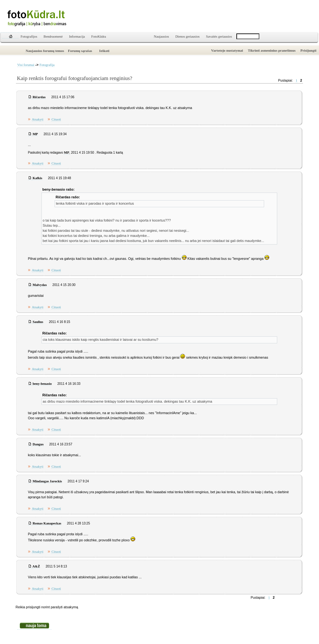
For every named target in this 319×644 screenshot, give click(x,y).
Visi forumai (26, 65)
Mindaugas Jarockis (47, 481)
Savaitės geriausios (219, 37)
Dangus (38, 444)
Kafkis (37, 178)
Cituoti (56, 119)
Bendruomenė (53, 37)
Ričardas (39, 97)
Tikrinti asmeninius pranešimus (272, 50)
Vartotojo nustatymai (227, 50)
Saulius (38, 322)
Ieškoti (104, 51)
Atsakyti (38, 119)
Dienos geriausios (188, 37)
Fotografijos (29, 37)
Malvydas (40, 285)
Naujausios (161, 37)
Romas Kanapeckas (47, 523)
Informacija (77, 37)
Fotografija (47, 65)
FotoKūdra (99, 37)
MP (35, 134)
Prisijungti (308, 50)
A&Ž (36, 566)
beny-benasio (42, 384)
